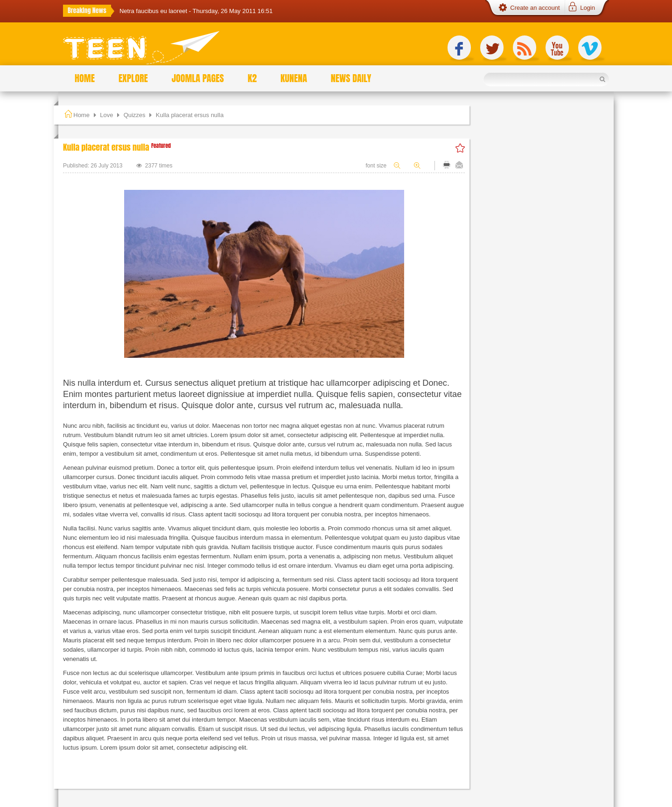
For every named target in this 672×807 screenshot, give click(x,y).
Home (81, 115)
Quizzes (135, 115)
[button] (581, 8)
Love (106, 115)
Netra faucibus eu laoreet (154, 11)
